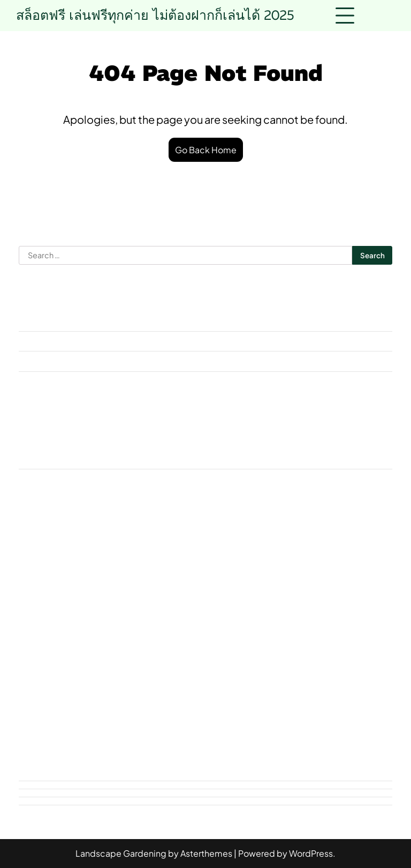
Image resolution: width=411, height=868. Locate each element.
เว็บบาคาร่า (262, 684)
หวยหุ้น (144, 659)
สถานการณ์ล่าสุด (346, 610)
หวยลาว (98, 659)
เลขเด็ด (210, 684)
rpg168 (260, 561)
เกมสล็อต (42, 684)
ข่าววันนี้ (94, 585)
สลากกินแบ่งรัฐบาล (317, 635)
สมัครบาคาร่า (51, 635)
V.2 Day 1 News (322, 561)
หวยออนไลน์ (198, 659)
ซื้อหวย (263, 585)
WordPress (311, 853)
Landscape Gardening (121, 853)
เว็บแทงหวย (47, 709)
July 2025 (37, 381)
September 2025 (52, 361)
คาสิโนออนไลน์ (203, 585)
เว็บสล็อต (318, 684)
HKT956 (169, 561)
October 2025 (46, 341)
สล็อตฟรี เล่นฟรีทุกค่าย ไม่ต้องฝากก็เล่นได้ (155, 15)
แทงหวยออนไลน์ (117, 709)
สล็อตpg (111, 635)
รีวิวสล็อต (129, 610)
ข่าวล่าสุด (43, 585)
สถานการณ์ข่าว (266, 610)
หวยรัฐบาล (45, 659)
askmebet (38, 459)
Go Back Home (206, 150)
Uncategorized (47, 479)
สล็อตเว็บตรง (239, 635)
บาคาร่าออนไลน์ (325, 585)
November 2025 (50, 321)
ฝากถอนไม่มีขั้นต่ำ (59, 610)
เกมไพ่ (89, 684)
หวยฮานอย (260, 659)
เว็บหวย (367, 684)
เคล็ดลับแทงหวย (149, 684)
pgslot (216, 561)
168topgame (51, 561)
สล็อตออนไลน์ (171, 635)
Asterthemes (206, 853)
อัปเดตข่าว (318, 659)
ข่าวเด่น (142, 585)
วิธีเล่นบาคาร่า (192, 610)
